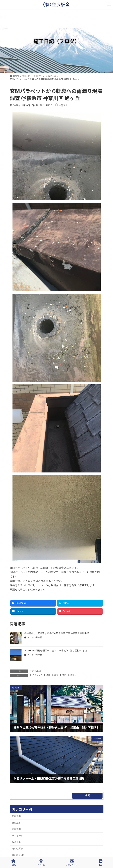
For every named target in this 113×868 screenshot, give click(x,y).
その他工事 (35, 671)
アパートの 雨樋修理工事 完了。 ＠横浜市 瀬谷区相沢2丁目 (56, 651)
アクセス (41, 862)
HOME (13, 862)
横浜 (56, 675)
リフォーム (17, 836)
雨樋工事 (16, 829)
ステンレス (37, 675)
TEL (101, 862)
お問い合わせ (72, 862)
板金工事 (16, 842)
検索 (87, 796)
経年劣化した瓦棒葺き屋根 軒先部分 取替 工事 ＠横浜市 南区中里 (57, 633)
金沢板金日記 (19, 855)
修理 (48, 675)
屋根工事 (16, 816)
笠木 (64, 675)
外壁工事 (16, 823)
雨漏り (73, 675)
